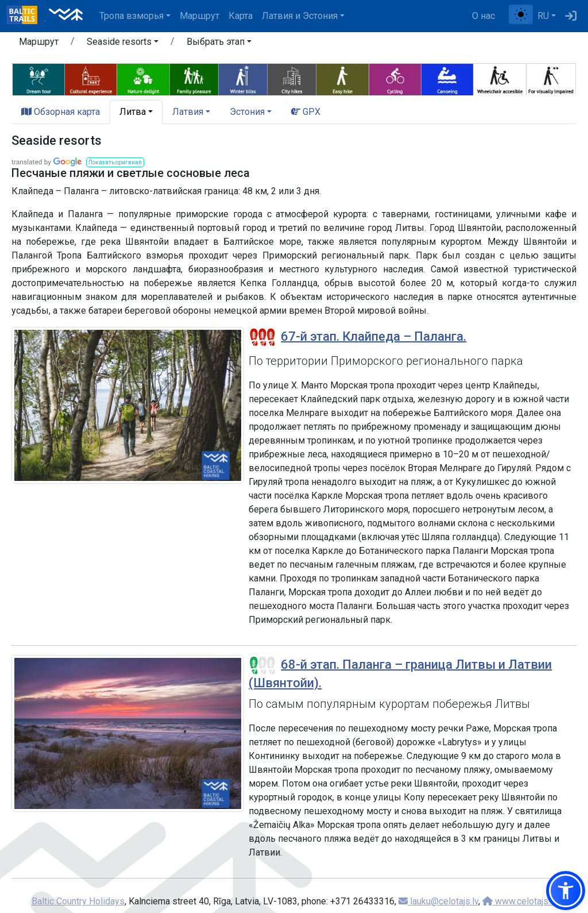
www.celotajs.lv (520, 901)
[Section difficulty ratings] (262, 337)
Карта (241, 16)
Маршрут (200, 16)
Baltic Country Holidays (78, 901)
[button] (123, 44)
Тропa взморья (131, 16)
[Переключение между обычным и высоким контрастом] (521, 14)
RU (543, 16)
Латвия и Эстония (300, 16)
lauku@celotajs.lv (438, 901)
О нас (483, 16)
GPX (306, 112)
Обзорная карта (61, 112)
